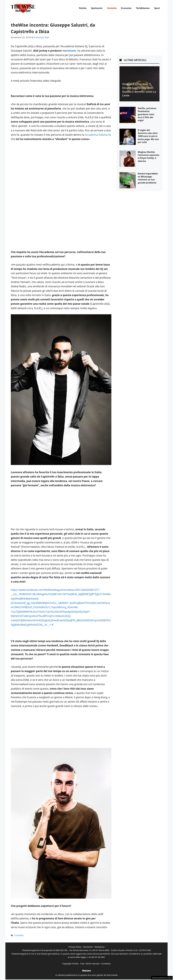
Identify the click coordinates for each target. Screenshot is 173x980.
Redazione (100, 947)
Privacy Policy (75, 947)
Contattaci (106, 964)
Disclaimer (88, 947)
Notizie (83, 8)
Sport (157, 8)
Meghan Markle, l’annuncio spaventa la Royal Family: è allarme (148, 157)
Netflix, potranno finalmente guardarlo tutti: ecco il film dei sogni (147, 114)
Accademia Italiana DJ (98, 135)
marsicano (69, 51)
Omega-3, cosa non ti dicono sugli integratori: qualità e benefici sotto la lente (139, 90)
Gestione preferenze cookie (162, 978)
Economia (126, 8)
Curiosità (112, 8)
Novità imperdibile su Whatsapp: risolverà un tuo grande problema (148, 178)
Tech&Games (143, 8)
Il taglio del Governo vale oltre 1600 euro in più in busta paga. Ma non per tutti (148, 136)
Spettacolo (97, 8)
